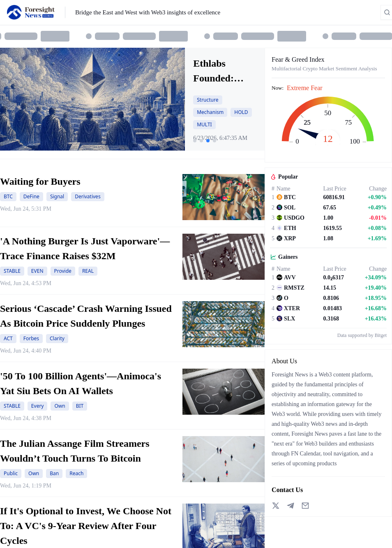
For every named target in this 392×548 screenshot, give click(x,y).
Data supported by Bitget (362, 335)
